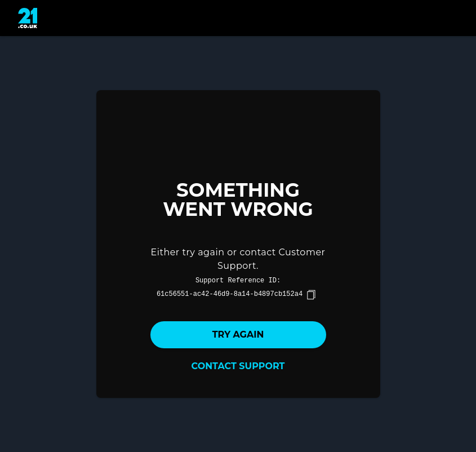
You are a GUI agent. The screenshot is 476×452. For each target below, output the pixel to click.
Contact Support (238, 366)
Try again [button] (238, 334)
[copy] (311, 295)
